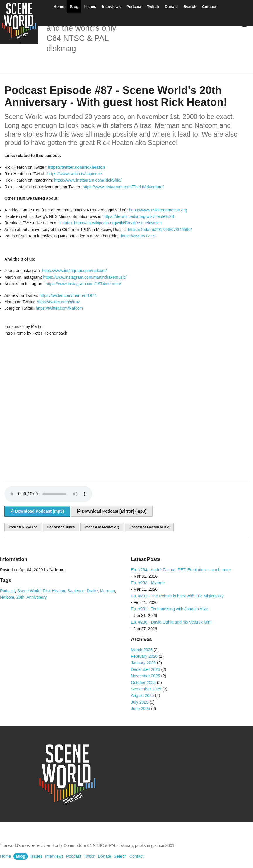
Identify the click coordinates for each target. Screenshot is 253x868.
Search (190, 7)
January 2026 (143, 663)
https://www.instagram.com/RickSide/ (88, 180)
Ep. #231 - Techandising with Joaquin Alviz (170, 609)
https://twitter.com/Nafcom (59, 308)
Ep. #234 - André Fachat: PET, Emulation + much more (181, 570)
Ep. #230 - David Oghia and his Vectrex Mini (171, 622)
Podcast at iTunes (61, 527)
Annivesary (36, 597)
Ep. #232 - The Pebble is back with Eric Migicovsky (177, 596)
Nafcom (7, 597)
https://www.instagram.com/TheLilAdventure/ (123, 187)
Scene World (29, 591)
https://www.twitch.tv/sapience (75, 174)
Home (59, 7)
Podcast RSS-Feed (23, 527)
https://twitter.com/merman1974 (68, 295)
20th (20, 597)
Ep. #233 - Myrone (148, 583)
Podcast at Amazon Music (149, 527)
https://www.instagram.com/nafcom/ (74, 271)
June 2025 (140, 709)
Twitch (153, 7)
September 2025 (146, 689)
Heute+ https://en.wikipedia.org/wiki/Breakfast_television (111, 223)
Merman (107, 591)
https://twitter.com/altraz (58, 302)
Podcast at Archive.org (102, 527)
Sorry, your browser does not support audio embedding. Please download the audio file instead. (48, 494)
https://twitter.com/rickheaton (76, 167)
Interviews (111, 7)
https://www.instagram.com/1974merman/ (83, 284)
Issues (90, 7)
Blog (74, 7)
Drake (92, 591)
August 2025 (142, 695)
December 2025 (146, 669)
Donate (171, 7)
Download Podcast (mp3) (37, 511)
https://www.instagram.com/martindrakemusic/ (84, 277)
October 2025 (143, 683)
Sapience (76, 591)
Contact (209, 7)
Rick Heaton (54, 591)
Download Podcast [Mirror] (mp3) (112, 511)
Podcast (134, 7)
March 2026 (142, 650)
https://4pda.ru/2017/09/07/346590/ (160, 230)
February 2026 (144, 656)
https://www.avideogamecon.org (158, 210)
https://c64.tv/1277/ (138, 236)
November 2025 (146, 676)
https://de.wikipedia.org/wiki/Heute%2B (139, 216)
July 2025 (140, 702)
